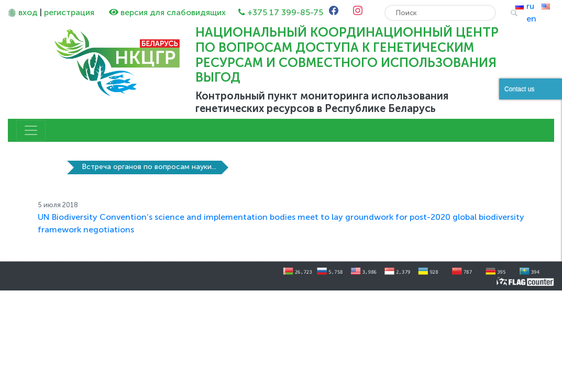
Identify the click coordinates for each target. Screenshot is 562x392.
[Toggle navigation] (31, 130)
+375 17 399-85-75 (285, 12)
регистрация (69, 12)
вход (28, 12)
